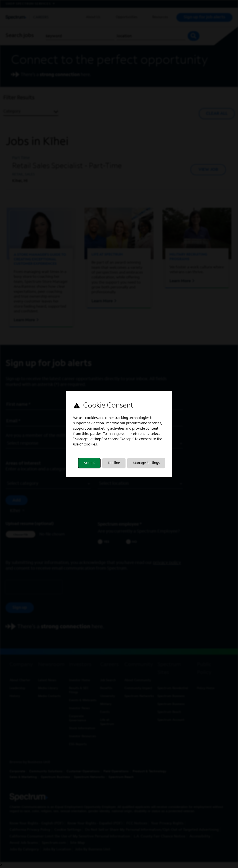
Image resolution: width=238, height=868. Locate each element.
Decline (114, 463)
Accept (89, 463)
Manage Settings (146, 463)
